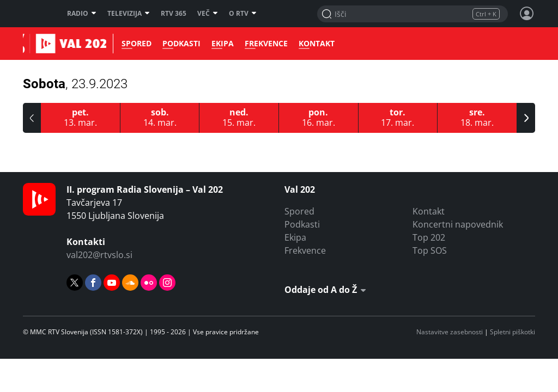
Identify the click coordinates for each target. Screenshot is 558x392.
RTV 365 (174, 14)
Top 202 (429, 237)
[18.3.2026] (477, 118)
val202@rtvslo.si (99, 255)
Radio (82, 14)
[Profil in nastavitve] (527, 14)
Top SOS (430, 250)
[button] (32, 118)
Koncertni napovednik (458, 224)
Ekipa (219, 44)
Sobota (75, 84)
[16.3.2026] (319, 118)
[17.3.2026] (398, 118)
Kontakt (313, 44)
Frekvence (263, 44)
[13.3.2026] (81, 118)
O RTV (243, 14)
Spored (133, 44)
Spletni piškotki (512, 332)
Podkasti (178, 44)
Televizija (129, 14)
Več (208, 14)
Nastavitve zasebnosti (450, 332)
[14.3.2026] (160, 118)
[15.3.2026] (239, 118)
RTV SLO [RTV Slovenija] (37, 14)
